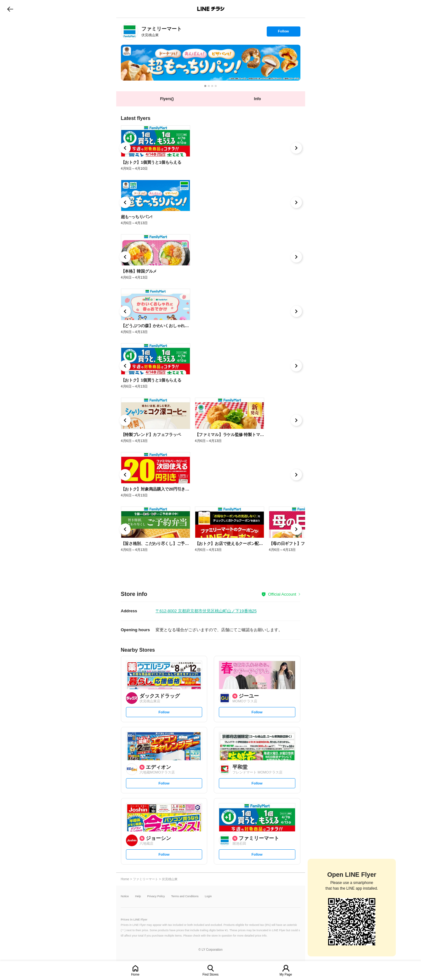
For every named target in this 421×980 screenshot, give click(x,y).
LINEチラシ (211, 9)
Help (138, 896)
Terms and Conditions (185, 896)
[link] (130, 31)
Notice (125, 896)
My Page (286, 974)
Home (135, 974)
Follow (283, 33)
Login (208, 896)
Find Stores (210, 974)
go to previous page (10, 9)
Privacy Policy (156, 896)
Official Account (282, 594)
